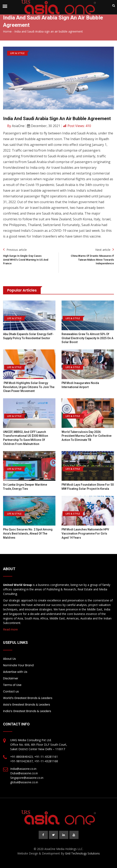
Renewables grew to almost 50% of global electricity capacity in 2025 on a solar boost (87, 338)
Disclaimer (11, 678)
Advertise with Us (15, 672)
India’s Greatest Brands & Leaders (27, 711)
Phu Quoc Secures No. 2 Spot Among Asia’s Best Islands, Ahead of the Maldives (28, 533)
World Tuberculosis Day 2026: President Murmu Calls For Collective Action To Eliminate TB (87, 436)
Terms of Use (12, 685)
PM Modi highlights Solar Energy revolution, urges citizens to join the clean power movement (29, 387)
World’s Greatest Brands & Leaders (28, 698)
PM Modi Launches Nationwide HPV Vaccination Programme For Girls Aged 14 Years (85, 533)
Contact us (11, 691)
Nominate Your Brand (18, 665)
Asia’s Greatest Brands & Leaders (27, 705)
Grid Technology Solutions (82, 853)
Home (7, 32)
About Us (9, 659)
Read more (10, 629)
